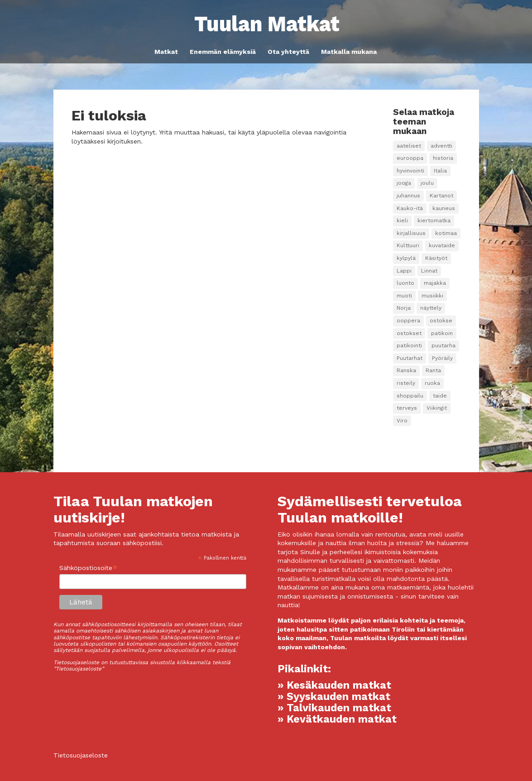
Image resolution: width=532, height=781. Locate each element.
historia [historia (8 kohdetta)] (443, 158)
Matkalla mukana (349, 52)
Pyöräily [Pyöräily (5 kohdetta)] (442, 358)
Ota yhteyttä (288, 52)
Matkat (166, 52)
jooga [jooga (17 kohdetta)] (404, 183)
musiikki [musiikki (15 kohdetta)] (432, 296)
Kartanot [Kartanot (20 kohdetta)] (441, 196)
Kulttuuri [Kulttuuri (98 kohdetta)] (408, 245)
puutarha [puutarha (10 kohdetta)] (443, 345)
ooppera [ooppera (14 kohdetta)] (408, 321)
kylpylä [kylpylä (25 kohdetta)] (406, 258)
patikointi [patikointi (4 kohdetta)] (409, 345)
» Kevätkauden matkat (337, 719)
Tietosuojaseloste (81, 755)
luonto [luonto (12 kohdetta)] (405, 283)
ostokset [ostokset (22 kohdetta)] (409, 333)
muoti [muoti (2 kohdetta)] (404, 296)
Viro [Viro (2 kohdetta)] (402, 421)
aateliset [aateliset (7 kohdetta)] (409, 146)
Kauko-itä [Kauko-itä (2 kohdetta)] (410, 208)
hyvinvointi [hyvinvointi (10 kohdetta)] (410, 171)
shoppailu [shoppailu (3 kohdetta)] (410, 396)
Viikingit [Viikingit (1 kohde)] (437, 408)
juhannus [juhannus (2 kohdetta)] (408, 196)
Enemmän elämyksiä (223, 52)
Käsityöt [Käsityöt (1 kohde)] (436, 258)
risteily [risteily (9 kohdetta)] (406, 383)
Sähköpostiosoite (89, 568)
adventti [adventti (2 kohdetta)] (441, 146)
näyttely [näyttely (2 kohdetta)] (431, 308)
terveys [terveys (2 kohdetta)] (407, 408)
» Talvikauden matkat (334, 708)
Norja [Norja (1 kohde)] (404, 308)
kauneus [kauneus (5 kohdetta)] (444, 208)
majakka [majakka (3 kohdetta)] (435, 283)
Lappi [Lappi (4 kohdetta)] (404, 271)
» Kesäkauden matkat (334, 685)
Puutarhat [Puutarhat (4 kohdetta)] (410, 358)
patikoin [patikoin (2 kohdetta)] (442, 333)
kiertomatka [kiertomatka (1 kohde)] (434, 220)
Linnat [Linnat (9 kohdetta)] (429, 271)
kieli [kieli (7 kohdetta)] (402, 220)
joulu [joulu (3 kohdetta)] (427, 183)
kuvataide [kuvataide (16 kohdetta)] (442, 245)
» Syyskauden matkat (334, 697)
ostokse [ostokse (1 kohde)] (441, 321)
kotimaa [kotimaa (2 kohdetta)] (446, 233)
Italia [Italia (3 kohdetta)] (440, 171)
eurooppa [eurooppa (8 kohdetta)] (410, 158)
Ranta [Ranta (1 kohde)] (433, 370)
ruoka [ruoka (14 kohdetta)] (432, 383)
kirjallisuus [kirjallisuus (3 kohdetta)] (411, 233)
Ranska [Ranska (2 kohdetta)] (406, 370)
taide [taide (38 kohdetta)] (440, 396)
